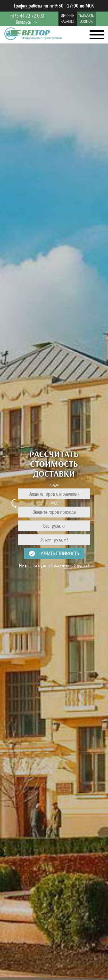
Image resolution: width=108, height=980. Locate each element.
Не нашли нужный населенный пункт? (54, 566)
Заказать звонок (87, 19)
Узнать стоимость (60, 553)
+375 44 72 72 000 (27, 16)
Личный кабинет (68, 19)
